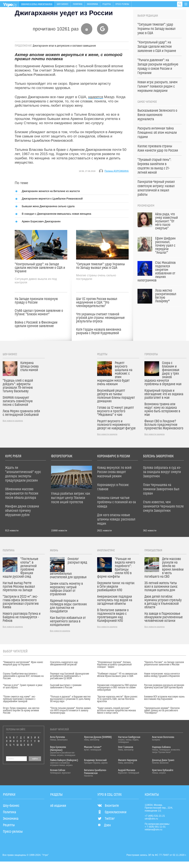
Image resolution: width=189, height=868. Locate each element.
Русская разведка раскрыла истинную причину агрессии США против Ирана (164, 686)
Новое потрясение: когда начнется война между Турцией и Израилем (162, 675)
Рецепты (107, 4)
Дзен (104, 825)
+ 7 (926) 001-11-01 (155, 827)
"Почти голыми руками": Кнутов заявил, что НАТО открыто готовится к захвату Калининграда (71, 711)
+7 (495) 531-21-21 (155, 816)
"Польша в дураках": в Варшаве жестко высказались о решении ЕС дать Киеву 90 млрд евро (70, 699)
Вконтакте (108, 806)
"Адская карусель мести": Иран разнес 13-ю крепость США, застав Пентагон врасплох (117, 699)
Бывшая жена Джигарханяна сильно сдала (48, 206)
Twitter (106, 819)
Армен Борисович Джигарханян (41, 221)
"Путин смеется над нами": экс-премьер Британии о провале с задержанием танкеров (19, 699)
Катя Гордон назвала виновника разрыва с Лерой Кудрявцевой (99, 331)
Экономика (92, 4)
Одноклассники (112, 812)
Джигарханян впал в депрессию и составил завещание (64, 46)
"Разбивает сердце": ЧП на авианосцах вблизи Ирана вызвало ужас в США (117, 675)
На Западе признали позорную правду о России (36, 301)
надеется (96, 97)
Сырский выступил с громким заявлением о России (66, 686)
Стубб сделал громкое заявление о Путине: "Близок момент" (39, 313)
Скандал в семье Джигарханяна (37, 4)
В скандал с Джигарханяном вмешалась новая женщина (56, 214)
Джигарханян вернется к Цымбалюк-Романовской (52, 199)
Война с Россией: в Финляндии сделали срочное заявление (36, 324)
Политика (78, 4)
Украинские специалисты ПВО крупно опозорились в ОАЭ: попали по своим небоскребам (117, 688)
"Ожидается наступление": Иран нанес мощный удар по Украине (23, 663)
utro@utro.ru (151, 819)
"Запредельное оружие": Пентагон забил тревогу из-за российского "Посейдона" (162, 711)
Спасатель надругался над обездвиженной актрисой (64, 663)
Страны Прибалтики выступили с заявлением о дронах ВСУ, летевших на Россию (23, 676)
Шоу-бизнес (63, 4)
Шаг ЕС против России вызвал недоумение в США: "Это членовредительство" (97, 303)
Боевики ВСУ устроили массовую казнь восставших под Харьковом (164, 698)
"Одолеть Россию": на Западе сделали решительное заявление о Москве (164, 663)
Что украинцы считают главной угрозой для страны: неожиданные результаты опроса (100, 318)
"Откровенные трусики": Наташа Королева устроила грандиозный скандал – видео (114, 665)
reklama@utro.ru (153, 830)
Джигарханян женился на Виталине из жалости (51, 191)
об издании (58, 806)
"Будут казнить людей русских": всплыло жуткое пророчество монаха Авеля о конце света (117, 711)
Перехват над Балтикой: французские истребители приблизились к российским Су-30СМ (70, 676)
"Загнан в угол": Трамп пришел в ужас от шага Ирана (23, 686)
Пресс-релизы (122, 4)
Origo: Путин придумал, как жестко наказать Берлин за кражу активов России (21, 711)
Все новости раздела (13, 421)
